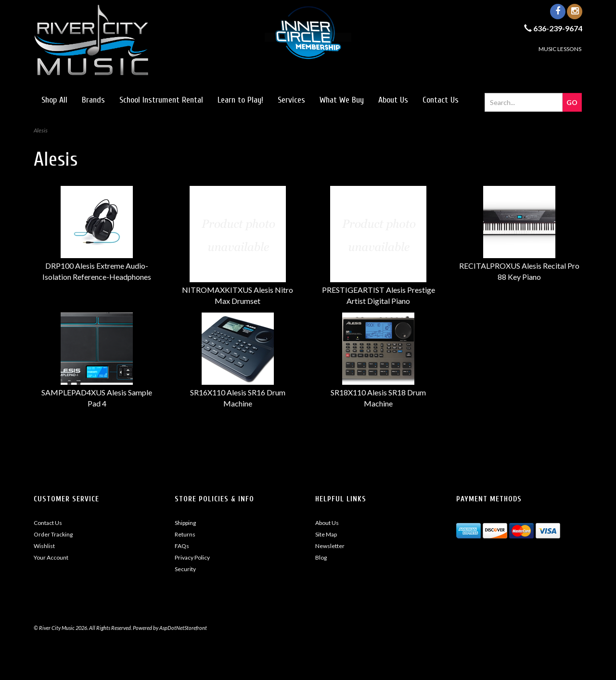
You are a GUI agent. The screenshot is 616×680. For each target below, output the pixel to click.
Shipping (185, 523)
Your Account (51, 557)
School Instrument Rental (161, 100)
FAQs (182, 546)
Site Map (326, 534)
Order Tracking (53, 534)
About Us (393, 100)
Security (185, 569)
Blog (321, 557)
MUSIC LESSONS (560, 49)
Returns (185, 534)
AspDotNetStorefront (183, 628)
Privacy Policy (192, 557)
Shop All (54, 100)
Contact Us (441, 100)
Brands (93, 100)
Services (291, 100)
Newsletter (330, 546)
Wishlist (44, 546)
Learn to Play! (240, 100)
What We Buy (342, 100)
